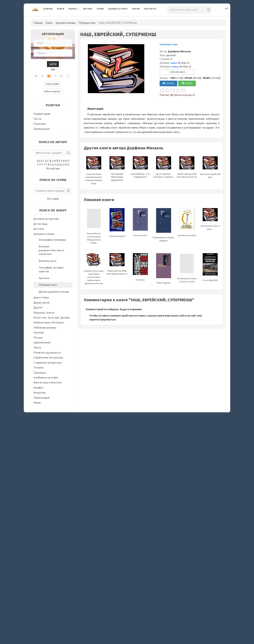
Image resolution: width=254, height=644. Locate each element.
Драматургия (42, 303)
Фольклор (40, 393)
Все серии (53, 199)
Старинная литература (48, 363)
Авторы (88, 9)
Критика (44, 278)
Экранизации (42, 129)
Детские (39, 229)
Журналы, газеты (44, 313)
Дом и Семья (41, 297)
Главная (48, 9)
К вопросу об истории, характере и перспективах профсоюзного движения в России (94, 271)
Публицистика (87, 23)
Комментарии (42, 114)
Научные (39, 332)
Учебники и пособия (46, 378)
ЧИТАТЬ (187, 83)
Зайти (53, 64)
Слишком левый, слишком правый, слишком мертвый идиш (94, 173)
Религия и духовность (47, 353)
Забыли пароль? (53, 91)
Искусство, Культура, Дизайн (52, 318)
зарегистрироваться (102, 319)
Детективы (40, 224)
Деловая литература (46, 219)
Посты (37, 119)
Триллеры (40, 373)
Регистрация (52, 84)
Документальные (66, 23)
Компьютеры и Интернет (49, 322)
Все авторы (53, 168)
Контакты (150, 9)
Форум (136, 9)
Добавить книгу (118, 9)
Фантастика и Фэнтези (48, 382)
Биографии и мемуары (52, 240)
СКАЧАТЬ (168, 83)
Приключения (42, 343)
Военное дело (48, 261)
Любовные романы (45, 328)
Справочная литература (48, 357)
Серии (100, 9)
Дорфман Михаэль (179, 51)
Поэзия (38, 338)
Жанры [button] (73, 9)
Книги (61, 9)
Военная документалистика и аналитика (52, 250)
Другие (38, 307)
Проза (37, 347)
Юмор (37, 403)
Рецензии (40, 124)
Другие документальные (54, 292)
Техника (39, 368)
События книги (177, 72)
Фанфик (38, 388)
